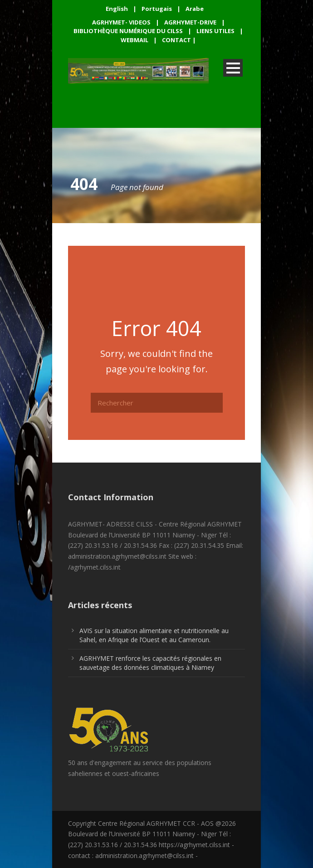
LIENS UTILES (215, 31)
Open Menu (233, 68)
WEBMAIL (134, 40)
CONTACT (176, 40)
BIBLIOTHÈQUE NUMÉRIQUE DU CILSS (128, 31)
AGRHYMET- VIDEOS (121, 22)
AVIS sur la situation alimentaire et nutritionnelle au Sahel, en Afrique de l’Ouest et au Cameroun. (154, 635)
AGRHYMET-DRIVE (190, 22)
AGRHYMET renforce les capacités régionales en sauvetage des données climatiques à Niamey (150, 663)
